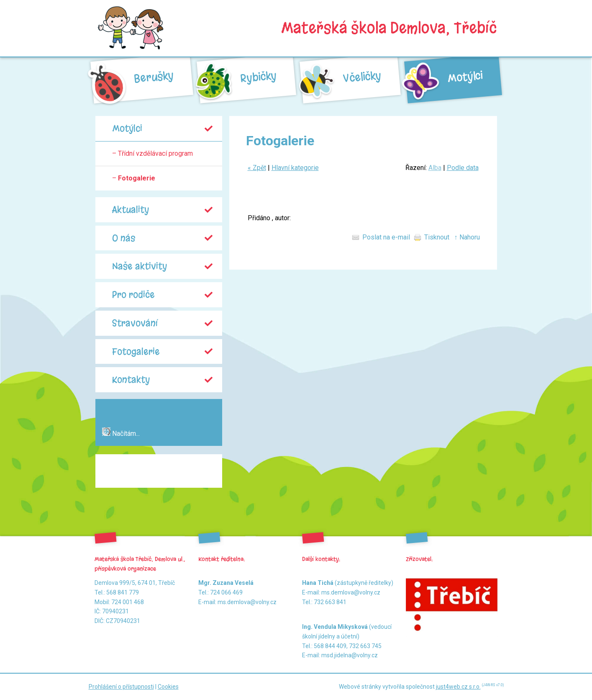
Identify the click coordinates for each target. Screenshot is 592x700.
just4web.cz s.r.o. (458, 687)
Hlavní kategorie (295, 168)
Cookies (168, 687)
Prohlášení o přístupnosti (121, 687)
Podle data (463, 168)
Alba (435, 168)
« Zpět (257, 168)
